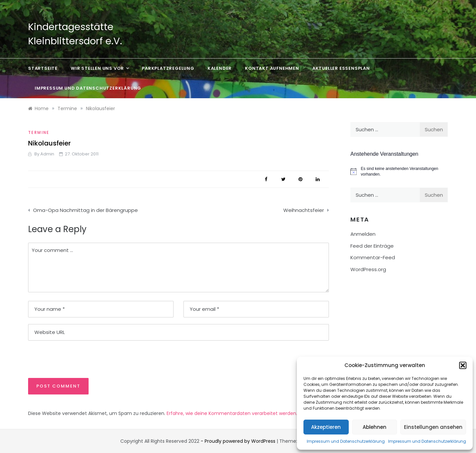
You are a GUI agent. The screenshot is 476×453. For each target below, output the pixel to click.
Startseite (43, 68)
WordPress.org (368, 269)
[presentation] (73, 359)
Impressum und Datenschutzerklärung (346, 441)
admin (47, 154)
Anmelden (363, 234)
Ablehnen (375, 427)
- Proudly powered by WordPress (239, 441)
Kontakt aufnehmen (272, 68)
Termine (39, 132)
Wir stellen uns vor (100, 68)
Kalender (220, 68)
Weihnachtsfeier (304, 210)
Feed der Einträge (372, 246)
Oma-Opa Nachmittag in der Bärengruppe (85, 210)
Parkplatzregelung (168, 68)
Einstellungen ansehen (433, 427)
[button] (463, 365)
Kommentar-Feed (373, 257)
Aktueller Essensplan (341, 68)
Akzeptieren (326, 427)
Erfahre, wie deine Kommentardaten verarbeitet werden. (232, 413)
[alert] (399, 171)
